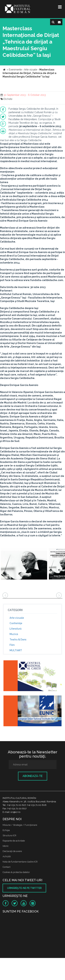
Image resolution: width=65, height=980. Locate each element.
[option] (24, 564)
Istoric (6, 846)
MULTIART (16, 650)
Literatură (16, 629)
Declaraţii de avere (12, 851)
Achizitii (7, 856)
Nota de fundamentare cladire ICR (20, 862)
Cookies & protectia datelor (16, 872)
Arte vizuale (17, 618)
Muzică (14, 634)
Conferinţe (16, 623)
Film (12, 645)
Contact (6, 867)
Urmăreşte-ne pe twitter (24, 888)
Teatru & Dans (18, 640)
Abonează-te (33, 776)
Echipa (6, 830)
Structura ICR (9, 835)
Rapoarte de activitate (14, 841)
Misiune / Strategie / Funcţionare (20, 825)
